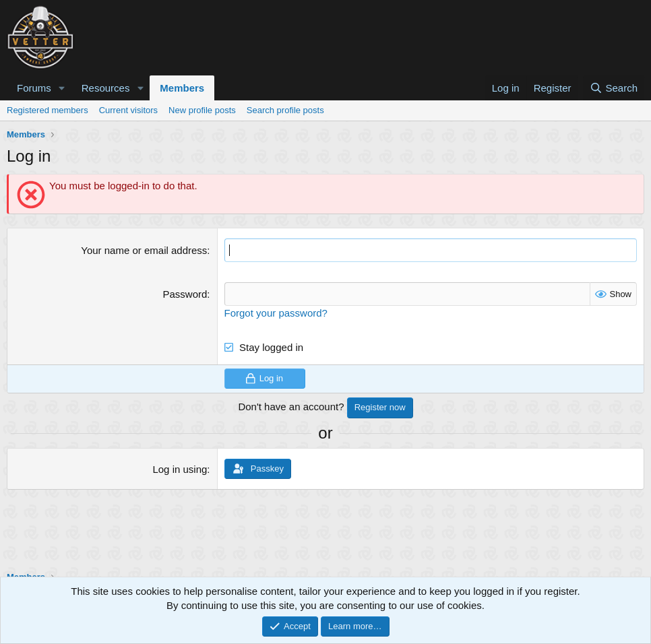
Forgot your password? (276, 313)
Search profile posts (285, 110)
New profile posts (202, 110)
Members (182, 88)
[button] (62, 88)
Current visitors (128, 110)
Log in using (180, 469)
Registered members (48, 110)
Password (185, 294)
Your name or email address (144, 250)
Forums (34, 88)
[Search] (614, 88)
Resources (106, 88)
